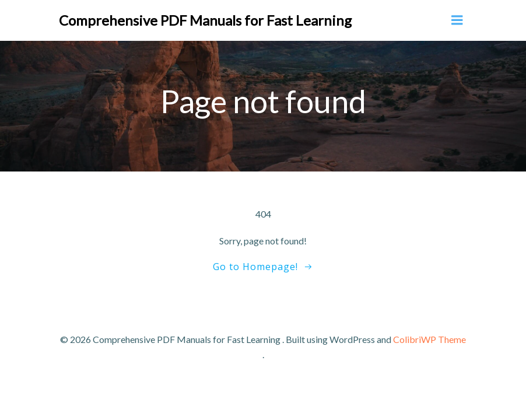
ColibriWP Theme (429, 339)
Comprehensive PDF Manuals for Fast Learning (205, 20)
